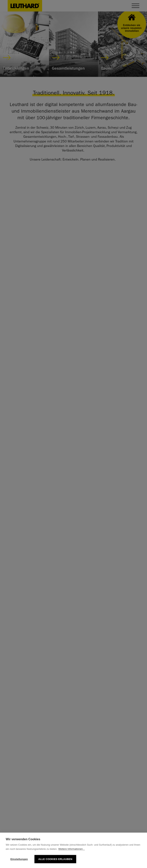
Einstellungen (19, 859)
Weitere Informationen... (72, 849)
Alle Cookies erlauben (55, 859)
